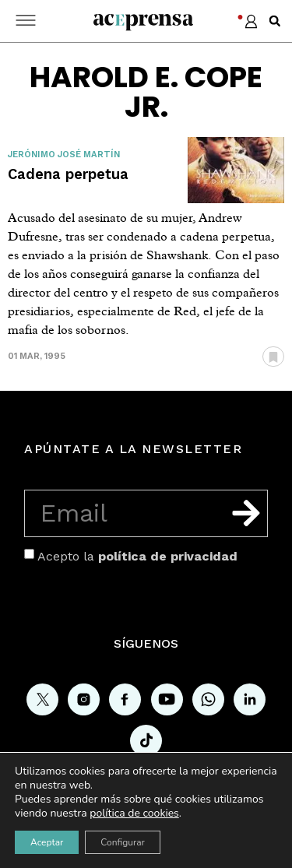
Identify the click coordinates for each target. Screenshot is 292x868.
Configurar (123, 842)
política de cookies (134, 813)
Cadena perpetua (68, 174)
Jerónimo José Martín (64, 155)
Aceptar (47, 842)
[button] (275, 21)
